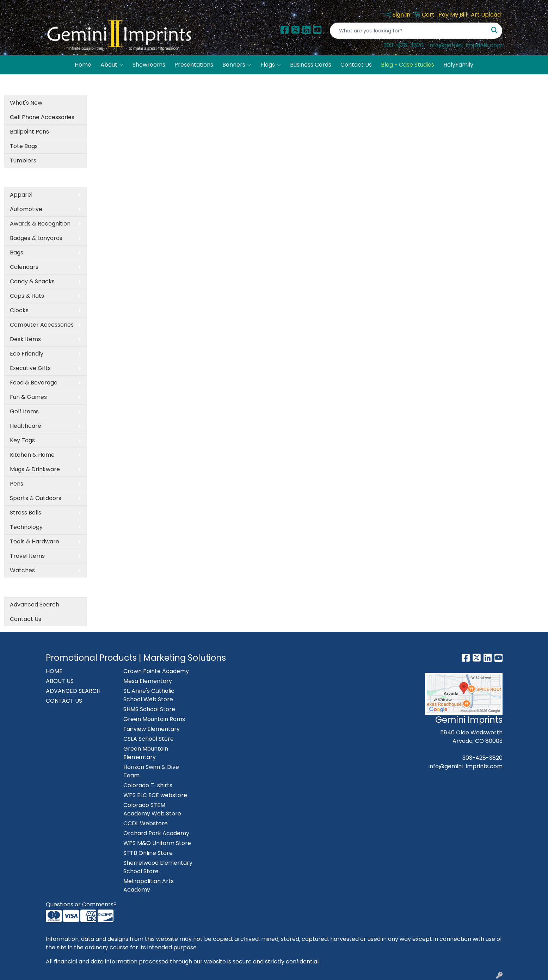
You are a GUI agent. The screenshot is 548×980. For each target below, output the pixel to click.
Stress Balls (26, 513)
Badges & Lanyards (36, 238)
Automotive (26, 209)
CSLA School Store (149, 739)
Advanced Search (35, 605)
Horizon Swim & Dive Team (151, 771)
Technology (26, 527)
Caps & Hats (27, 296)
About (112, 65)
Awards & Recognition (40, 224)
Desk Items (25, 339)
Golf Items (24, 411)
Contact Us (356, 65)
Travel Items (27, 556)
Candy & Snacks (32, 281)
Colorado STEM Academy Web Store (152, 809)
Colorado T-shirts (148, 785)
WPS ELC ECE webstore (155, 795)
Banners (237, 65)
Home (83, 65)
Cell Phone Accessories (42, 117)
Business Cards (311, 65)
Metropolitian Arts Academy (149, 885)
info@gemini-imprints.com (466, 45)
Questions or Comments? (81, 904)
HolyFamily (458, 65)
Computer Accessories (42, 325)
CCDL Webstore (146, 823)
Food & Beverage (34, 383)
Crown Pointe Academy (156, 671)
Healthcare (26, 426)
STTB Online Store (148, 853)
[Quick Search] (409, 31)
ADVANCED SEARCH (73, 691)
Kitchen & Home (32, 455)
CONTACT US (64, 701)
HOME (54, 671)
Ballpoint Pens (29, 132)
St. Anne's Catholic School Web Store (149, 695)
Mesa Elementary (148, 681)
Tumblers (23, 161)
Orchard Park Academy (156, 833)
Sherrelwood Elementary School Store (158, 867)
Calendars (24, 267)
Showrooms (149, 65)
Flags (271, 65)
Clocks (19, 310)
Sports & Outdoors (36, 498)
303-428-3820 (404, 45)
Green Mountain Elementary (146, 753)
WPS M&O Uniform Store (157, 843)
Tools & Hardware (35, 541)
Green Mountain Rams (154, 719)
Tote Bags (24, 146)
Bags (17, 252)
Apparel (21, 195)
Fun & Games (28, 397)
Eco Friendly (27, 354)
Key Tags (22, 440)
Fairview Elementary (152, 729)
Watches (22, 570)
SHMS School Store (149, 709)
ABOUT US (60, 681)
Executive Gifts (30, 368)
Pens (17, 484)
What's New (26, 103)
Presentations (194, 65)
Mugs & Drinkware (35, 469)
